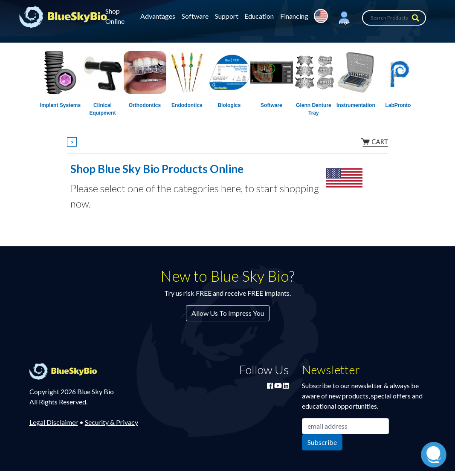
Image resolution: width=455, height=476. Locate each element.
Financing (294, 16)
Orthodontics (145, 105)
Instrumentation (356, 105)
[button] (344, 18)
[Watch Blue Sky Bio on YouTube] (279, 385)
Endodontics (187, 105)
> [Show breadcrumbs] (72, 142)
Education (259, 16)
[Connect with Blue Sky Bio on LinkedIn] (286, 385)
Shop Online (115, 16)
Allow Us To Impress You (228, 313)
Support (227, 16)
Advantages (158, 16)
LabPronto (398, 105)
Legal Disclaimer (54, 422)
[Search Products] (394, 18)
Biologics (229, 105)
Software (195, 16)
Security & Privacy (112, 422)
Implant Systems (60, 105)
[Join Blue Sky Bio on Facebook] (271, 385)
